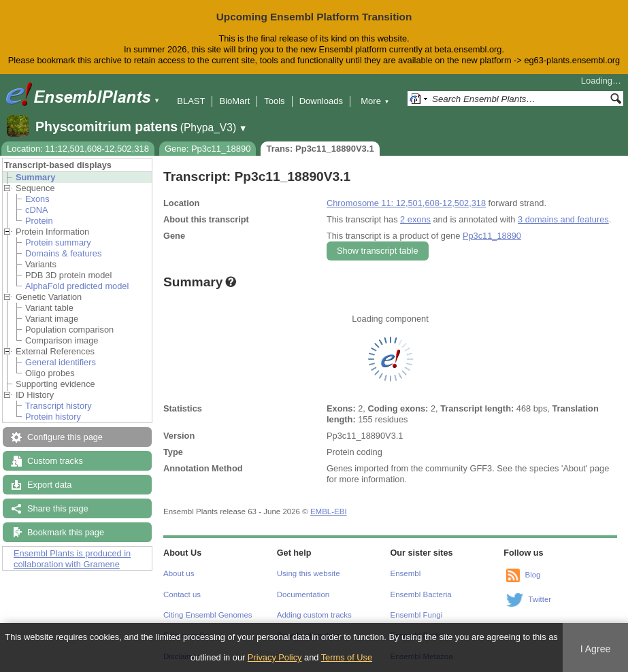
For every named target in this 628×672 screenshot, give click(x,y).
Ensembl (406, 573)
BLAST (191, 101)
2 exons (415, 219)
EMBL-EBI (329, 511)
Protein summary (58, 242)
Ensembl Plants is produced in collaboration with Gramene (72, 559)
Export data (49, 485)
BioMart (234, 101)
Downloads (321, 101)
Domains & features (63, 253)
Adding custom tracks (314, 615)
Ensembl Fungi (417, 615)
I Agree (596, 649)
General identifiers (61, 362)
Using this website (309, 573)
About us (179, 573)
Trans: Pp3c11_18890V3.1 (320, 149)
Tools (274, 101)
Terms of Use (347, 657)
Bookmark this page (66, 532)
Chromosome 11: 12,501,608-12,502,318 (406, 203)
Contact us (182, 594)
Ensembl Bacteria (421, 594)
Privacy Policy (275, 657)
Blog (532, 575)
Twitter (540, 599)
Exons (37, 199)
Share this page (58, 508)
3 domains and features (563, 219)
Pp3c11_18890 (492, 236)
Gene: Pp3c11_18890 (208, 149)
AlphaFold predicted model (77, 286)
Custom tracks (55, 461)
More (375, 101)
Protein (39, 221)
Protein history (53, 417)
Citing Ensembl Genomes (208, 615)
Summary (35, 177)
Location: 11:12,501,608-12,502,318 (78, 149)
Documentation (303, 594)
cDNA (36, 210)
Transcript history (59, 406)
